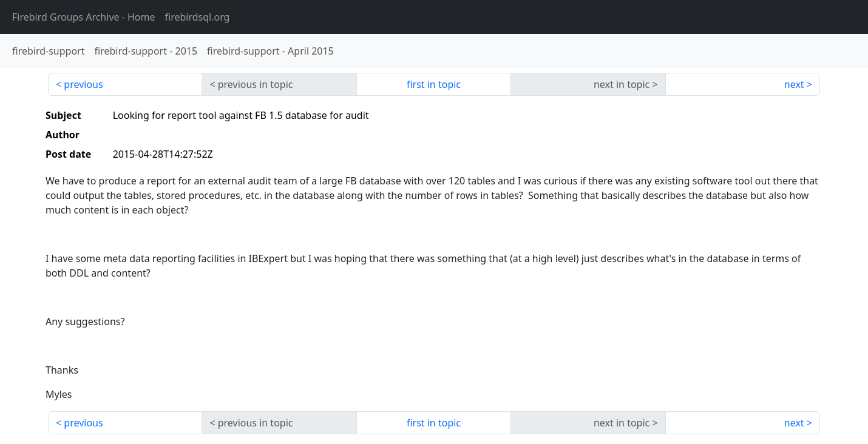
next (794, 84)
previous (83, 84)
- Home (84, 17)
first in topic (434, 84)
